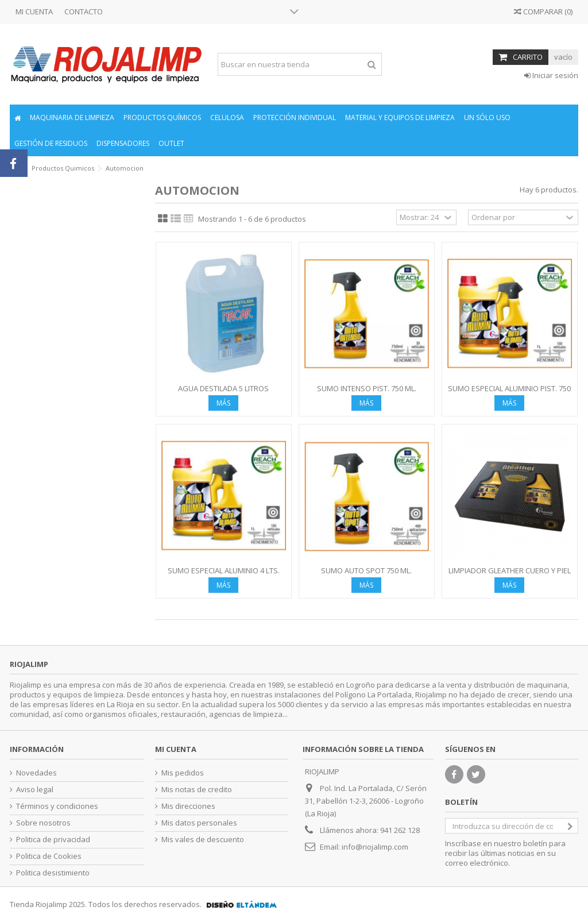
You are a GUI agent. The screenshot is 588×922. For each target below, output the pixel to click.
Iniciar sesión (551, 75)
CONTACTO (84, 11)
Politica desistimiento (53, 873)
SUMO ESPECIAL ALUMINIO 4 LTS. (224, 570)
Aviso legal (35, 790)
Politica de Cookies (49, 856)
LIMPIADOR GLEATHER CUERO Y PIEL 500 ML (510, 575)
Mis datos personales (199, 823)
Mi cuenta (176, 749)
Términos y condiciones (57, 806)
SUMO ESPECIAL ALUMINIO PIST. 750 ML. (509, 393)
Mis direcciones (188, 806)
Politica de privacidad (53, 840)
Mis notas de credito (197, 790)
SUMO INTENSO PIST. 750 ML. (367, 388)
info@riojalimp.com (375, 847)
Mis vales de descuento (203, 840)
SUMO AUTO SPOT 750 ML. (366, 570)
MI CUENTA (34, 11)
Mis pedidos (183, 773)
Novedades (36, 773)
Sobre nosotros (43, 823)
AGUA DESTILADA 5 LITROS (223, 388)
